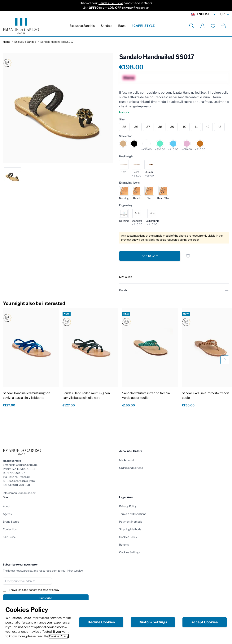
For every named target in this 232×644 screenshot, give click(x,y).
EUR (224, 14)
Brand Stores (11, 522)
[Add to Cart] (150, 256)
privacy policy (51, 590)
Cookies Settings (129, 552)
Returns (124, 545)
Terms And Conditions (133, 514)
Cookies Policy (128, 537)
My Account (127, 460)
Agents (7, 514)
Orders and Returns (131, 468)
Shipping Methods (130, 529)
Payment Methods (131, 522)
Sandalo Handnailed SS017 (57, 42)
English (204, 14)
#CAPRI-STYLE (143, 26)
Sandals (106, 26)
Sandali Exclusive (111, 3)
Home (7, 42)
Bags (122, 26)
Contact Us (10, 529)
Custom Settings (153, 622)
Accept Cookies (205, 622)
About (7, 506)
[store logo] (21, 26)
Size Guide (9, 537)
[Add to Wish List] (188, 256)
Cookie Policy (59, 636)
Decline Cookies (101, 622)
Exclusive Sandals (82, 26)
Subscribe (46, 598)
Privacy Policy (128, 506)
